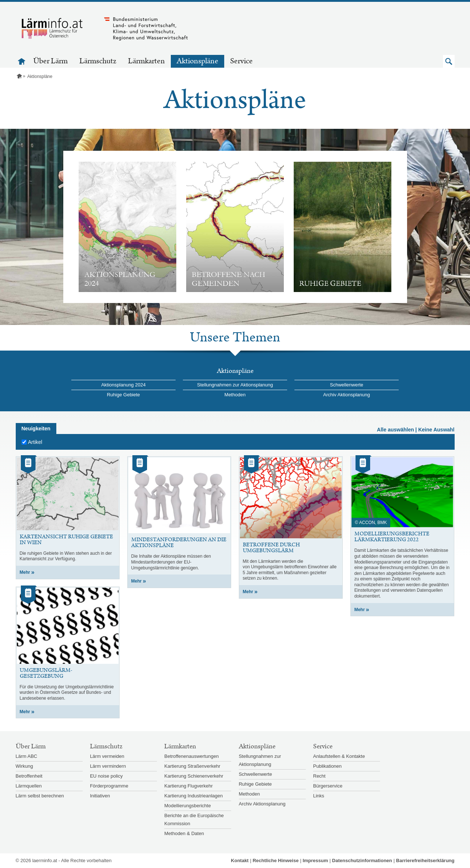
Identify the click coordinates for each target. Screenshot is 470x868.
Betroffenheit (29, 776)
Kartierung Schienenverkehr (194, 776)
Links (319, 796)
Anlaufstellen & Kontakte (339, 756)
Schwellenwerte (347, 385)
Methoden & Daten (184, 833)
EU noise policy (106, 776)
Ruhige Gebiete (123, 395)
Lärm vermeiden (107, 756)
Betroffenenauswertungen (191, 756)
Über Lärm (50, 61)
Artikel (35, 442)
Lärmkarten (146, 61)
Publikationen (327, 766)
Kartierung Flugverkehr (188, 786)
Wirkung (25, 766)
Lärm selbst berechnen (40, 796)
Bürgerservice (328, 786)
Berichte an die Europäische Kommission (194, 820)
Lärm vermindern (108, 766)
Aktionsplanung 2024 (123, 385)
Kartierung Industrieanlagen (193, 796)
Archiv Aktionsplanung (347, 395)
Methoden (235, 395)
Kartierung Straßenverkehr (192, 766)
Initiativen (100, 796)
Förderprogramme (109, 786)
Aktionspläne (198, 61)
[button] (449, 61)
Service (241, 61)
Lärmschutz (98, 61)
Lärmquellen (29, 786)
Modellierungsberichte (187, 806)
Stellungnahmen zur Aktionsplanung (235, 385)
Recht (319, 776)
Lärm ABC (27, 756)
